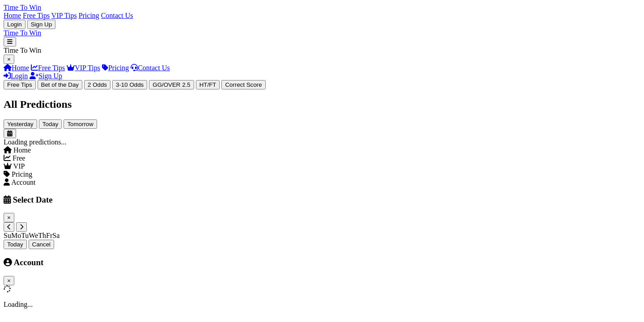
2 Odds (97, 85)
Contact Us (117, 15)
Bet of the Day (60, 85)
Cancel (42, 244)
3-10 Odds (130, 85)
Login (15, 24)
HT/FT (208, 85)
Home (12, 15)
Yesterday (20, 124)
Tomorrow (80, 124)
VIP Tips (64, 15)
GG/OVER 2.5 (171, 85)
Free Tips (36, 15)
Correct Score (243, 85)
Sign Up (41, 24)
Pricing (89, 15)
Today (51, 124)
